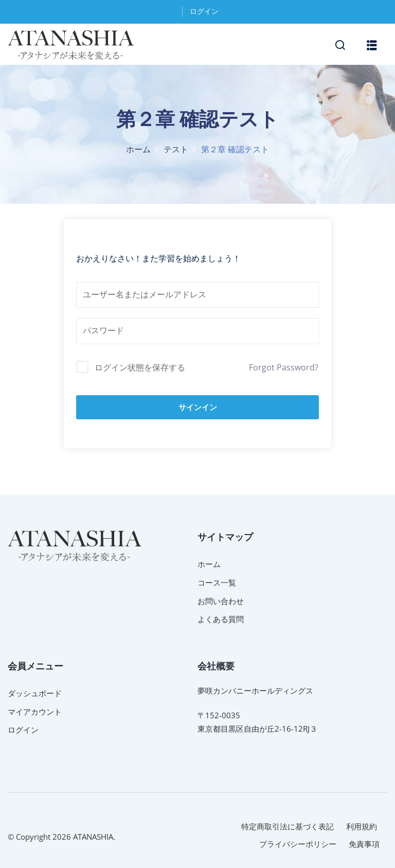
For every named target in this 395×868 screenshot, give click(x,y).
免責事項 (364, 844)
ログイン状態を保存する (140, 367)
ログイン (204, 12)
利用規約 (362, 826)
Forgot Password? (284, 367)
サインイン (198, 407)
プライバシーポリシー (298, 844)
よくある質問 (221, 619)
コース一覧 (217, 582)
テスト (176, 150)
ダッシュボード (35, 693)
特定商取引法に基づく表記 (288, 826)
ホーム (138, 150)
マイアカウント (35, 712)
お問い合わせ (221, 601)
